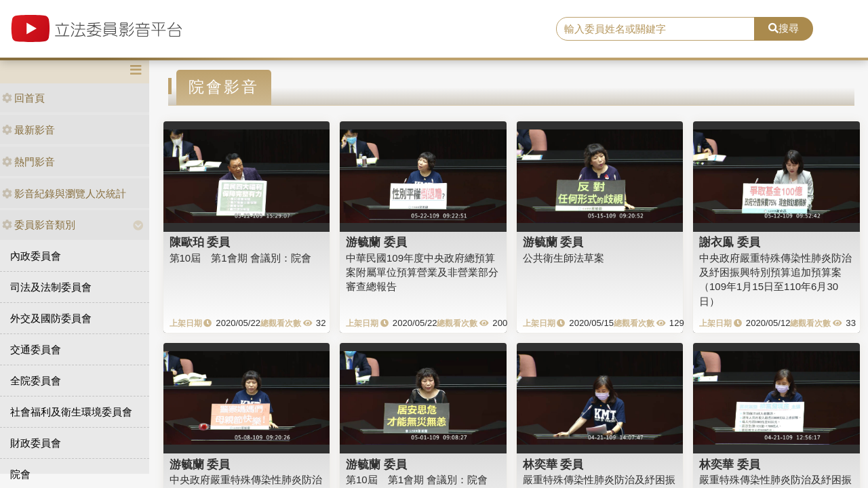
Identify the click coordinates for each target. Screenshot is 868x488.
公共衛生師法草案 (564, 258)
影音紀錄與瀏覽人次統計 (64, 194)
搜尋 (784, 28)
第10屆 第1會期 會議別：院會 (240, 258)
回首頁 (23, 98)
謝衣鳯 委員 (730, 242)
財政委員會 (36, 443)
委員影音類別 (39, 225)
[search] (655, 29)
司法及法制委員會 (51, 287)
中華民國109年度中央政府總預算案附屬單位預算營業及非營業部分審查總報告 (422, 272)
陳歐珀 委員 (200, 242)
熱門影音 (28, 162)
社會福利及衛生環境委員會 (71, 412)
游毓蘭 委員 (376, 242)
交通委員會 (36, 349)
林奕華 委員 (553, 464)
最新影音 (28, 130)
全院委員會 (36, 381)
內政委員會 (36, 256)
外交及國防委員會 (51, 318)
